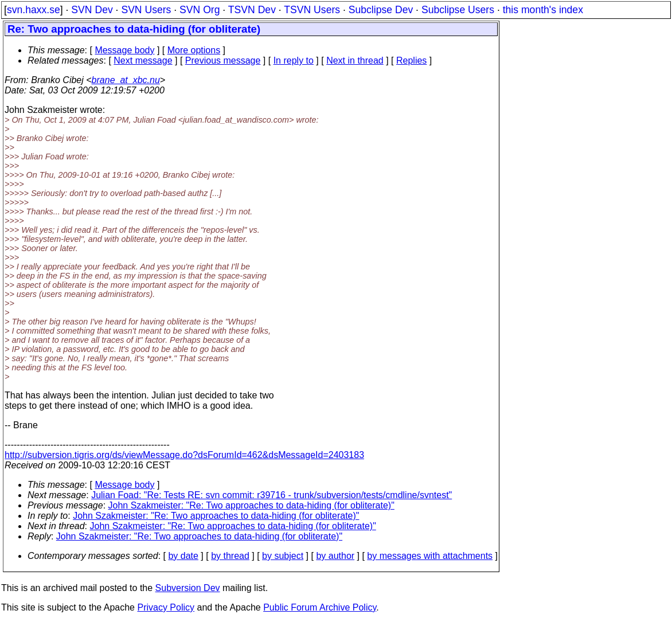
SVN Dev (92, 10)
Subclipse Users (458, 10)
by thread (230, 556)
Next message (143, 60)
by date (183, 556)
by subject (283, 556)
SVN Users (146, 10)
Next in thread (355, 60)
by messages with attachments (430, 556)
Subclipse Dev (381, 10)
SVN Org (200, 10)
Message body (124, 50)
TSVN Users (312, 10)
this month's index (543, 10)
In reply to (294, 60)
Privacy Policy (166, 607)
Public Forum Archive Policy (320, 607)
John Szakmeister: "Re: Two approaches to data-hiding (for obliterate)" (251, 505)
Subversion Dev (188, 588)
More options (194, 50)
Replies (411, 60)
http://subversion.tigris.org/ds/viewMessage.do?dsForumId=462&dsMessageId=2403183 (184, 455)
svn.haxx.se (34, 10)
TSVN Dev (252, 10)
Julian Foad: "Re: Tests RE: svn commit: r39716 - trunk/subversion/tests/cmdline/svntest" (271, 495)
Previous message (223, 60)
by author (335, 556)
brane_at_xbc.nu (126, 80)
